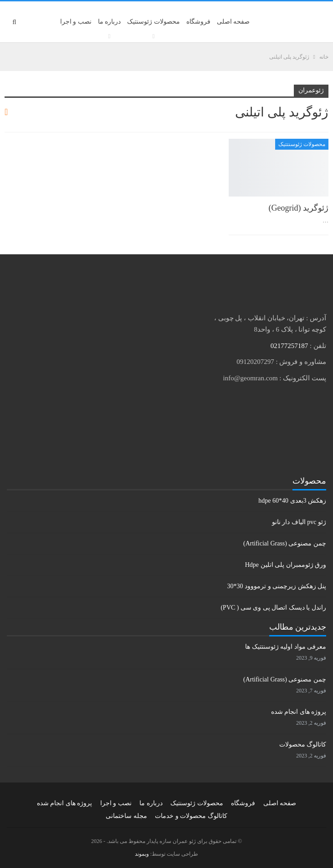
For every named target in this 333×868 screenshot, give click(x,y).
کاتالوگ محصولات (303, 744)
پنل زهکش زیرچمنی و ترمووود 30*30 (277, 586)
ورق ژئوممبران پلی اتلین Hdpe (286, 565)
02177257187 (289, 346)
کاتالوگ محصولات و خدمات (191, 816)
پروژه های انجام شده (299, 712)
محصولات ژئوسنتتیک (302, 144)
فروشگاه (198, 22)
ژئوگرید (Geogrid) (299, 208)
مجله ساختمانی (126, 816)
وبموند (142, 854)
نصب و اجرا (76, 22)
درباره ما (110, 22)
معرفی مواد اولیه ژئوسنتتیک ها (286, 647)
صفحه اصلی (233, 22)
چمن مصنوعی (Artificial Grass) (285, 543)
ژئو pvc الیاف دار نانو (299, 522)
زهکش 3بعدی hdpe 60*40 (292, 501)
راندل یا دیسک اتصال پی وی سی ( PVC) (273, 608)
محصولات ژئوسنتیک (154, 22)
